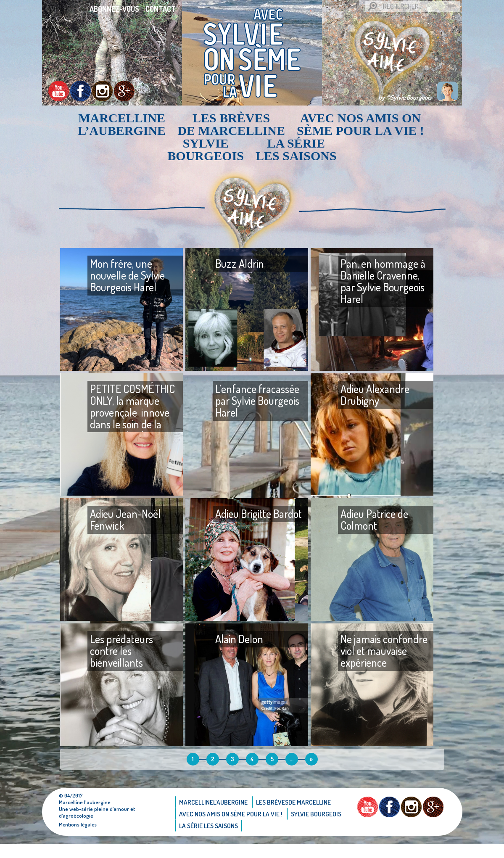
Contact (161, 9)
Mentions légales (78, 838)
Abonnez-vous (114, 9)
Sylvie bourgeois (206, 150)
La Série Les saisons (296, 150)
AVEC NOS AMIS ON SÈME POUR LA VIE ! (360, 124)
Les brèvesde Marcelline (231, 124)
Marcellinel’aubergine (122, 124)
